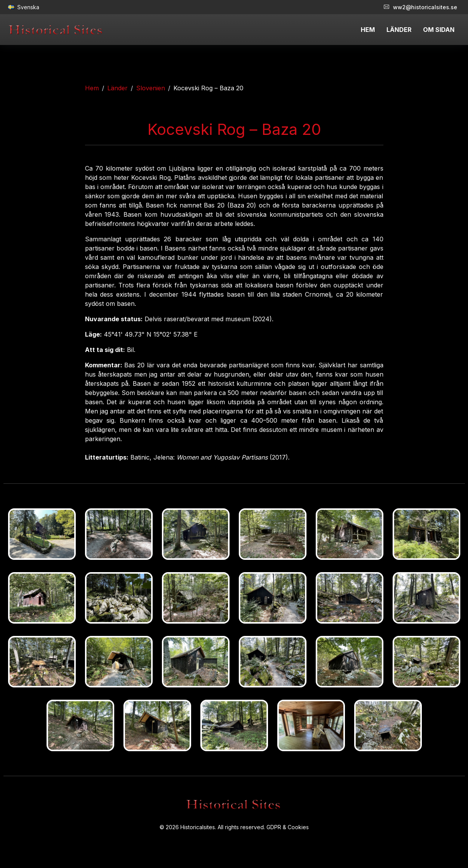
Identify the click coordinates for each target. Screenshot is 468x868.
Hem (92, 88)
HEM (368, 30)
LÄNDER (399, 30)
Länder (117, 88)
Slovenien (151, 88)
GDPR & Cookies (288, 827)
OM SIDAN (439, 30)
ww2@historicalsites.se (421, 7)
